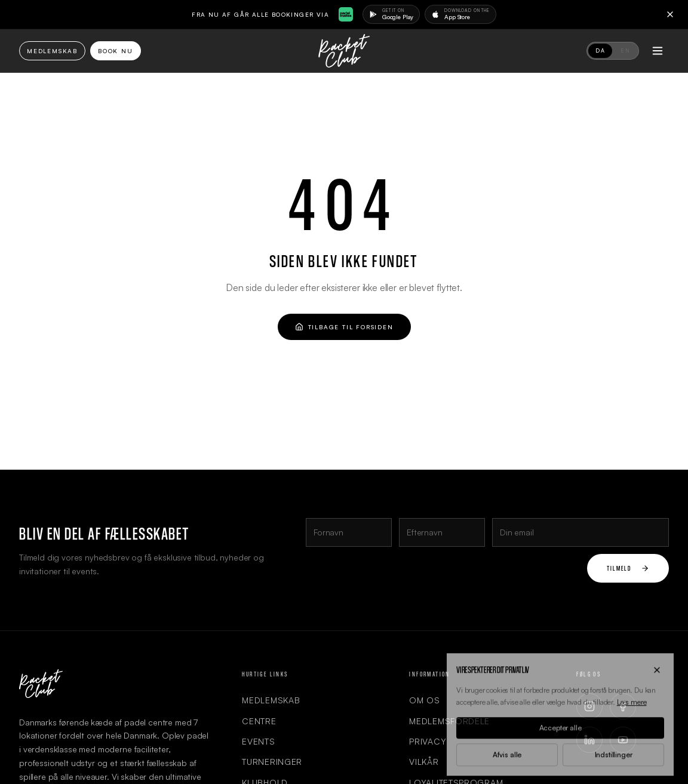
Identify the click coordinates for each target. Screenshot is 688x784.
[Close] (670, 14)
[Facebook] (623, 706)
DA (600, 50)
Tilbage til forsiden (344, 327)
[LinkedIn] (589, 740)
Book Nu (116, 51)
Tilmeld (628, 568)
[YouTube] (623, 740)
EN (625, 50)
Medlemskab (52, 51)
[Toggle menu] (658, 51)
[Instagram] (589, 706)
